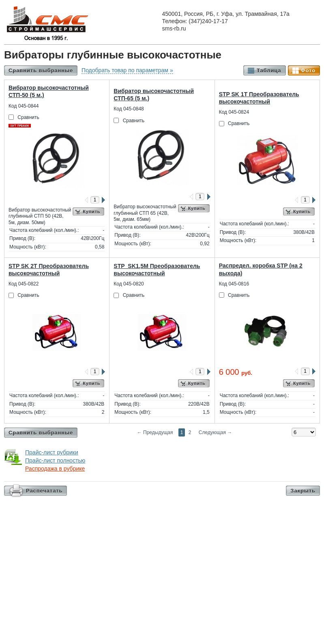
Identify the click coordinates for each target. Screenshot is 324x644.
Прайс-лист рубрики (52, 452)
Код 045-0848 (129, 109)
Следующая (215, 432)
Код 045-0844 (24, 106)
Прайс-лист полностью (55, 460)
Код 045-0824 (234, 112)
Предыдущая (155, 432)
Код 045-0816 (234, 284)
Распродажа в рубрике (55, 469)
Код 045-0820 (129, 284)
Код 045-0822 (24, 284)
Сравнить (28, 117)
